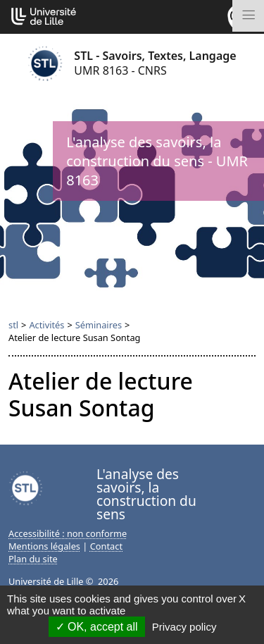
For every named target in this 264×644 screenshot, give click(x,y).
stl (13, 325)
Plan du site (33, 559)
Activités (46, 325)
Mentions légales (44, 546)
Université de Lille (46, 581)
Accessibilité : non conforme (68, 533)
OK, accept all (97, 627)
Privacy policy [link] (184, 627)
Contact (106, 546)
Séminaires (99, 325)
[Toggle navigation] (248, 16)
